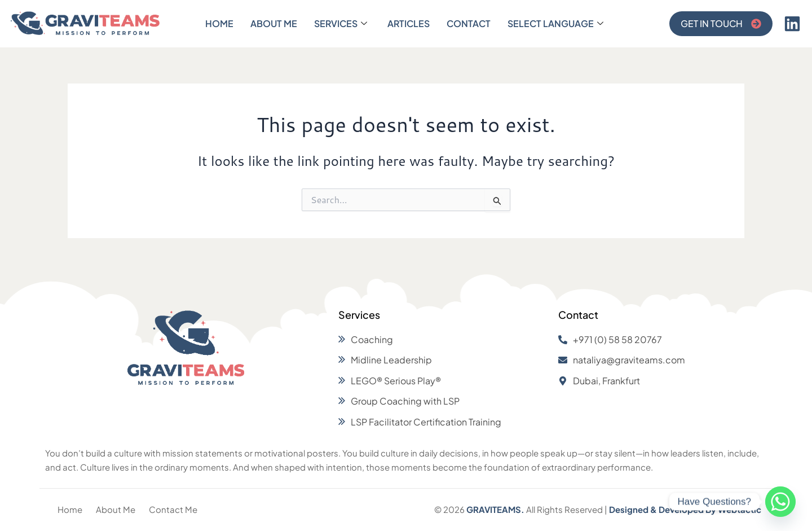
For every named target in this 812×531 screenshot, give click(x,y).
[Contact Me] (173, 510)
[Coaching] (443, 340)
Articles (409, 23)
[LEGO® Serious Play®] (443, 381)
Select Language (555, 23)
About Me (274, 23)
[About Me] (116, 510)
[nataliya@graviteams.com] (663, 360)
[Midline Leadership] (443, 360)
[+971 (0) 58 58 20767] (663, 340)
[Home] (70, 510)
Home (219, 23)
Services (341, 23)
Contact (469, 23)
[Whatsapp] (780, 502)
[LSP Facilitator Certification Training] (443, 422)
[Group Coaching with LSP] (443, 401)
